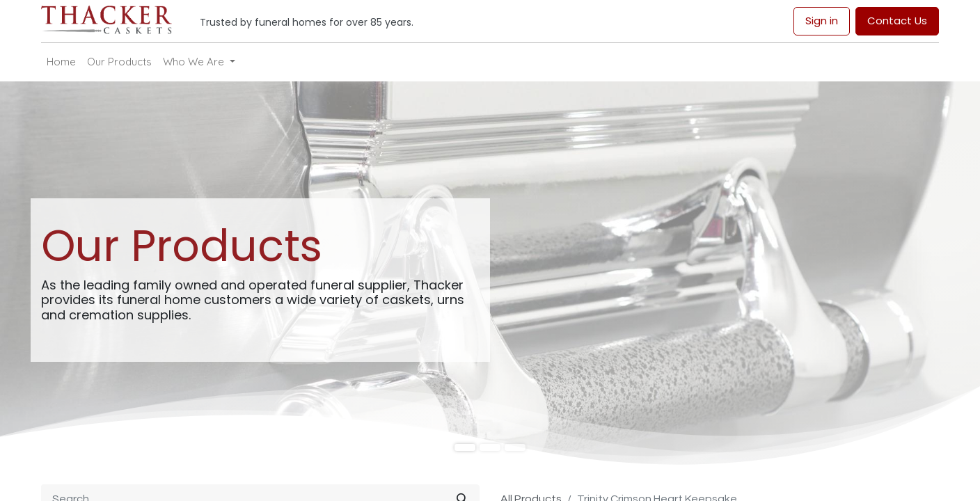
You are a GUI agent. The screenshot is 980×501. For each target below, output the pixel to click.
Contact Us (897, 21)
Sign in (822, 21)
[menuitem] (61, 62)
